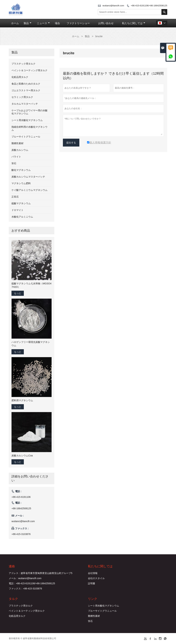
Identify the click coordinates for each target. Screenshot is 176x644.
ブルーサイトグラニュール (26, 137)
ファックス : (15, 589)
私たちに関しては (134, 23)
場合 (57, 23)
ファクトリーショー (78, 23)
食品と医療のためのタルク (26, 84)
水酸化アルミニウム (22, 217)
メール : (13, 578)
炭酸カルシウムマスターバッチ (28, 177)
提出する (71, 143)
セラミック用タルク (22, 97)
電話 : (12, 583)
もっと (18, 293)
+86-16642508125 (21, 508)
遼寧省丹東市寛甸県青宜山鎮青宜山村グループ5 (46, 573)
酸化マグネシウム (21, 170)
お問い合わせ (106, 23)
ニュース (43, 23)
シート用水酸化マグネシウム (27, 120)
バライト (16, 157)
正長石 (15, 197)
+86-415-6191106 (21, 497)
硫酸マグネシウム (21, 203)
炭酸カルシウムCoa (22, 456)
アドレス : (14, 573)
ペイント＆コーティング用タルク (29, 70)
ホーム (15, 23)
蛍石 (14, 163)
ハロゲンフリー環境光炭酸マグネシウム (31, 344)
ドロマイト (17, 210)
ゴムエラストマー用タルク (26, 90)
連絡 (12, 566)
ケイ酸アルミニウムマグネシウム (29, 190)
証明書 (92, 583)
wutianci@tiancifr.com (113, 6)
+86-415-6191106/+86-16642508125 (149, 6)
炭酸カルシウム (20, 150)
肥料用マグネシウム (22, 400)
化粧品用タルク (20, 77)
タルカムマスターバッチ (25, 104)
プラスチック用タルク (23, 64)
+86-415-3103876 (21, 534)
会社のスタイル (96, 578)
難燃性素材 (17, 143)
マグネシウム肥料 (21, 183)
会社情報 (93, 573)
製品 (28, 23)
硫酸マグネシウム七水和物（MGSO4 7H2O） (31, 285)
